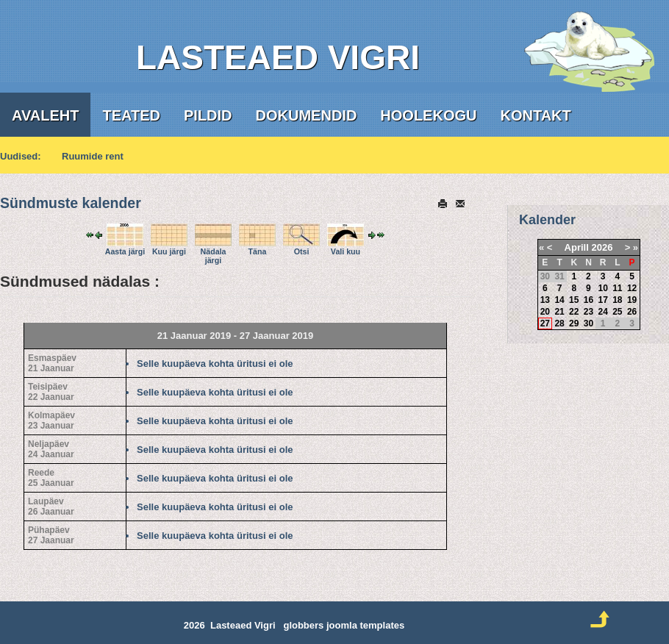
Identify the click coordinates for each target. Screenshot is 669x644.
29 (574, 323)
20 (545, 312)
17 (602, 300)
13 (545, 300)
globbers (303, 625)
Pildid (208, 115)
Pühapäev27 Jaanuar (51, 535)
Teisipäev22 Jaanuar (51, 392)
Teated (131, 115)
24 (602, 312)
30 (588, 323)
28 (559, 323)
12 (632, 288)
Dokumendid (307, 115)
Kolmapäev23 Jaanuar (51, 421)
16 (588, 300)
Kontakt (535, 115)
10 (602, 288)
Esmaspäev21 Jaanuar (52, 363)
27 (545, 323)
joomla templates (365, 625)
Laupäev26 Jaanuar (51, 507)
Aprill (577, 247)
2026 (602, 247)
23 (588, 312)
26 (632, 312)
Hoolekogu (428, 115)
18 (617, 300)
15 (574, 300)
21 (559, 312)
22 (574, 312)
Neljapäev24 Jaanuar (51, 449)
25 (617, 312)
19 (632, 300)
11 (617, 288)
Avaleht (45, 115)
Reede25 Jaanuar (51, 478)
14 (559, 300)
